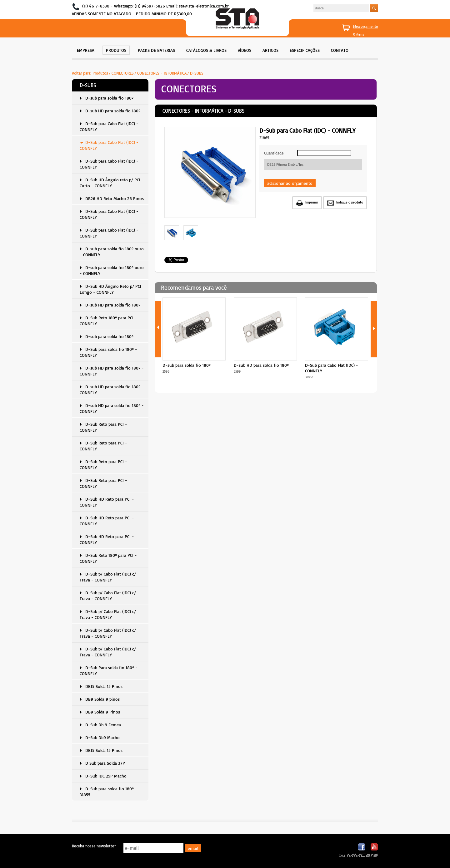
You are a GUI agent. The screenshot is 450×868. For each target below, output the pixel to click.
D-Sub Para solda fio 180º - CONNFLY (109, 670)
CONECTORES (123, 73)
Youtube (374, 847)
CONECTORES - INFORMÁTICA (162, 73)
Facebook (362, 847)
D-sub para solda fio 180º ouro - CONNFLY (112, 252)
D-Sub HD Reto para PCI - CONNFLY (107, 502)
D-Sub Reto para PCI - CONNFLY (103, 427)
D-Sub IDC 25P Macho (106, 776)
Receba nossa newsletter (94, 846)
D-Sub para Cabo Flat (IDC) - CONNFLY (109, 126)
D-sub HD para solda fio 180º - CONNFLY (112, 371)
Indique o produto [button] (350, 202)
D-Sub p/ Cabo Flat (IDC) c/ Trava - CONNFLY (108, 577)
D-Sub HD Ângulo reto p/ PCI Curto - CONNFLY (110, 183)
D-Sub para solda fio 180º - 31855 (108, 792)
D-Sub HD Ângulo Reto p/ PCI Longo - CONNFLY (110, 289)
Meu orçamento (366, 26)
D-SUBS (197, 73)
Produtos (100, 73)
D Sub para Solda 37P (105, 763)
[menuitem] (86, 49)
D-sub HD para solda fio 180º (113, 111)
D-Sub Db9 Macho (102, 737)
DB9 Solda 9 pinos (102, 699)
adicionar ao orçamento (290, 183)
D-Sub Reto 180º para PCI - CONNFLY (108, 321)
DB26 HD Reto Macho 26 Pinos (115, 198)
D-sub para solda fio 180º (109, 98)
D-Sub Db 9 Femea (103, 725)
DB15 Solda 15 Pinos (104, 686)
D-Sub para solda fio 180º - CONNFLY (108, 352)
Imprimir (312, 202)
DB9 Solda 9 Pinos (103, 712)
